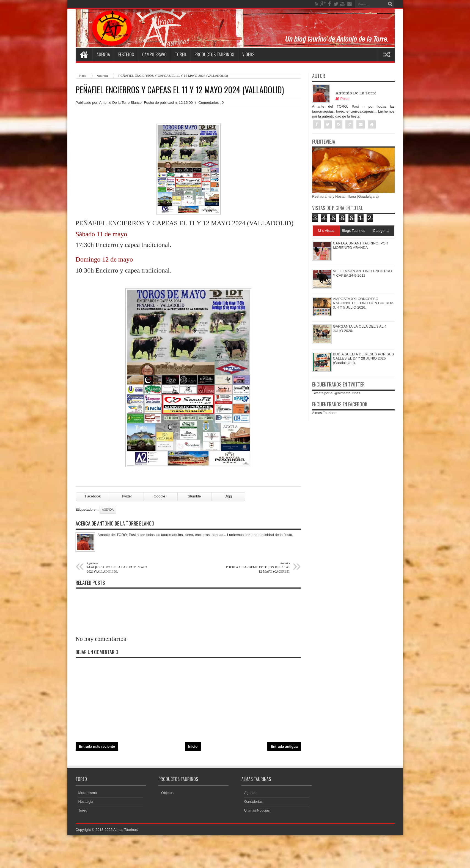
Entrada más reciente (97, 746)
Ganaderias (253, 802)
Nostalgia (86, 802)
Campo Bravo (154, 55)
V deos (248, 55)
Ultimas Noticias (257, 810)
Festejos (126, 55)
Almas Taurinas (324, 413)
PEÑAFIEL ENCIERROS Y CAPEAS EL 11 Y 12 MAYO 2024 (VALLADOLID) (180, 90)
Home (84, 55)
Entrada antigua (284, 746)
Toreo (181, 55)
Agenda (103, 55)
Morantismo (88, 793)
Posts (343, 99)
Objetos (167, 793)
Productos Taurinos (214, 55)
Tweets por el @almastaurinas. (337, 393)
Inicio (83, 76)
